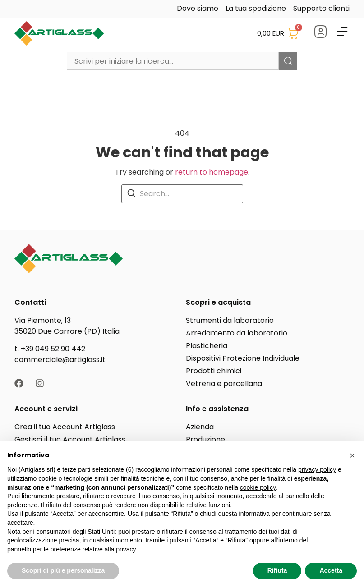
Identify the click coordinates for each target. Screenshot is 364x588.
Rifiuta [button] (277, 570)
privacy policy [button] (317, 469)
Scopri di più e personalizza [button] (63, 570)
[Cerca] (288, 61)
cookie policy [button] (258, 487)
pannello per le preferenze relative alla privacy (72, 549)
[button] (352, 455)
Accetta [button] (331, 570)
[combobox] (173, 61)
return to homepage (212, 172)
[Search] (131, 193)
